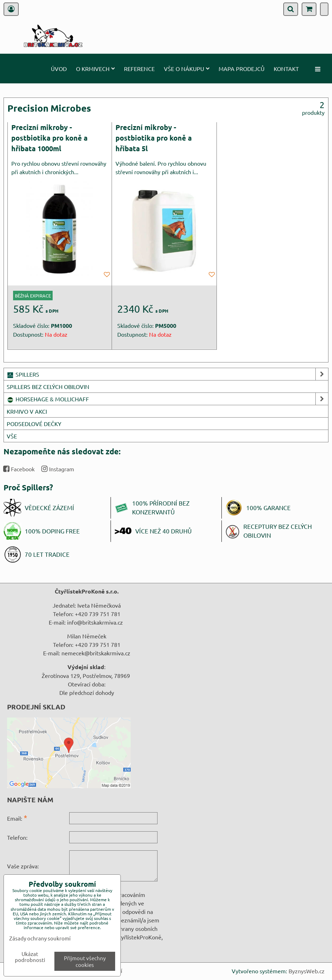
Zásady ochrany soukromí (40, 938)
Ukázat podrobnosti (30, 957)
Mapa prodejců (242, 69)
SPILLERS (167, 374)
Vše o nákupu (187, 69)
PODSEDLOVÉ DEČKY (34, 424)
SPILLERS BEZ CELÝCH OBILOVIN (48, 386)
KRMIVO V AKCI (27, 411)
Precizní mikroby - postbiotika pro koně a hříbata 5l (154, 138)
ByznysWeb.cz (307, 971)
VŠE (12, 436)
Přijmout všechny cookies (85, 961)
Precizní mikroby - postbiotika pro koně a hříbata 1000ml (49, 138)
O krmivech (95, 69)
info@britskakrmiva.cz (95, 622)
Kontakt (286, 69)
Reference (139, 69)
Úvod (59, 69)
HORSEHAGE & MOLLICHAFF (167, 399)
